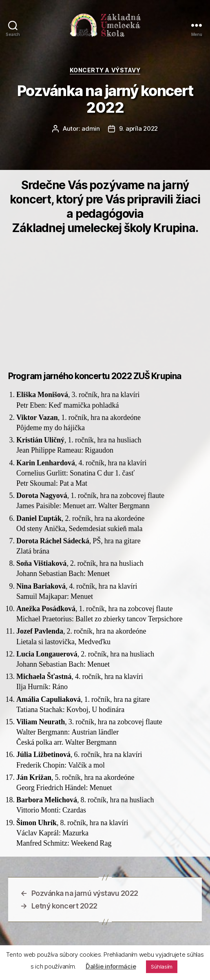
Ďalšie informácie (111, 966)
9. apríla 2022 (138, 128)
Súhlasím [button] (162, 967)
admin (91, 128)
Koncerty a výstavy (105, 70)
